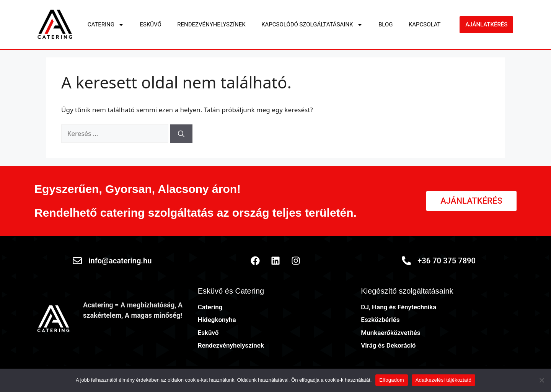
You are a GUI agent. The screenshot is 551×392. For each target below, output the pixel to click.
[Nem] (541, 380)
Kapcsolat (425, 24)
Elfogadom (391, 380)
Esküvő (150, 24)
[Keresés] (181, 134)
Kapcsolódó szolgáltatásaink (312, 25)
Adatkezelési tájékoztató (443, 380)
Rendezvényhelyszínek (211, 24)
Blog (386, 24)
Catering (106, 25)
